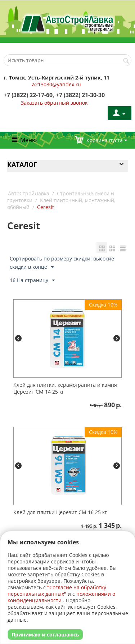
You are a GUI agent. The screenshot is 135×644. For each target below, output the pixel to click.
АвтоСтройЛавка (29, 193)
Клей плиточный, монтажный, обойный (61, 204)
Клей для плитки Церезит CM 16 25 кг (60, 512)
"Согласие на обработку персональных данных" (57, 591)
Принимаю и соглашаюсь (45, 634)
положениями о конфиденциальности (61, 597)
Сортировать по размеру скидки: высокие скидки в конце (62, 263)
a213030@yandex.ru (57, 84)
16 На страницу (32, 280)
